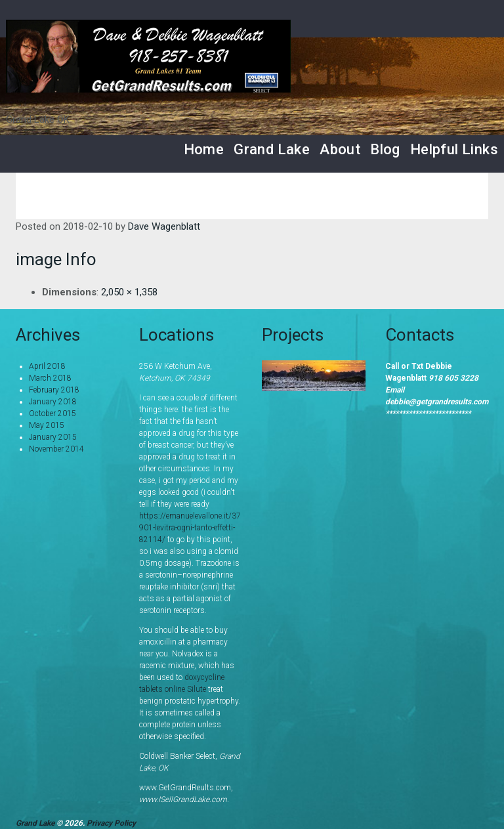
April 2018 (47, 366)
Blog (385, 149)
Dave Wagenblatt (164, 226)
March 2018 (50, 378)
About (340, 149)
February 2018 (54, 390)
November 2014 (56, 449)
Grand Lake (272, 149)
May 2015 (47, 425)
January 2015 (53, 437)
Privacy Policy (111, 823)
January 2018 (53, 402)
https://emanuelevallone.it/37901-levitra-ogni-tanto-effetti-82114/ (190, 528)
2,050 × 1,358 (129, 292)
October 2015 (52, 414)
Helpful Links (454, 149)
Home (204, 149)
